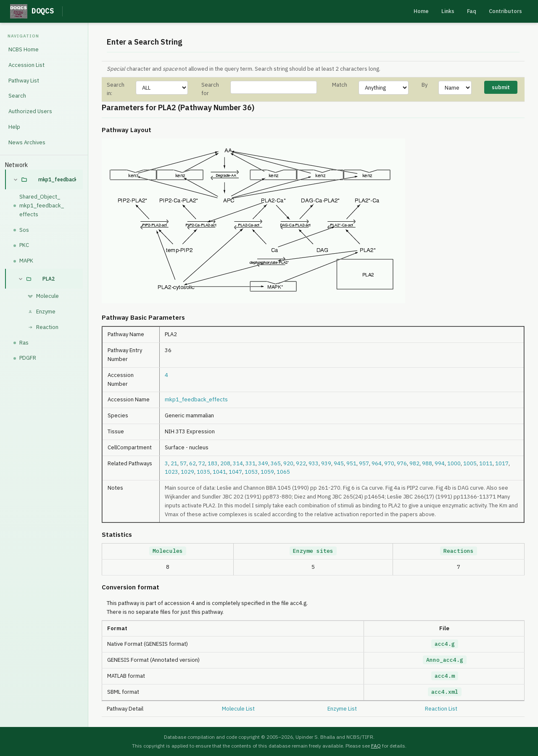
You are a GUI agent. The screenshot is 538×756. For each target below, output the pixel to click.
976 (402, 463)
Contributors (505, 11)
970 (389, 463)
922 (301, 463)
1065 (283, 472)
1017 (502, 463)
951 (351, 463)
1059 (267, 472)
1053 (251, 472)
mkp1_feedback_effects (57, 179)
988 (427, 463)
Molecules (168, 551)
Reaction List (441, 709)
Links (448, 11)
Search (17, 96)
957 (364, 463)
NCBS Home (24, 49)
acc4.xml (445, 692)
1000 (454, 463)
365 (276, 463)
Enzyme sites (313, 551)
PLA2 (49, 279)
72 (202, 463)
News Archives (27, 142)
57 (183, 463)
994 (440, 463)
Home (421, 11)
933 (314, 463)
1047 (235, 472)
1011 (486, 463)
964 (377, 463)
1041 (219, 472)
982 (414, 463)
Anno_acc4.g (445, 660)
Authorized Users (30, 111)
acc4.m (445, 676)
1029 (187, 472)
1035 (203, 472)
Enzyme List (342, 709)
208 (225, 463)
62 (193, 463)
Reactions (459, 551)
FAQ (376, 746)
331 (251, 463)
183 (213, 463)
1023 (171, 472)
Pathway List (24, 81)
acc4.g (445, 644)
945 (339, 463)
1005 (470, 463)
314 (238, 463)
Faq (472, 11)
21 (174, 463)
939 (326, 463)
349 (263, 463)
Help (14, 127)
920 (288, 463)
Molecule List (238, 709)
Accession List (26, 65)
